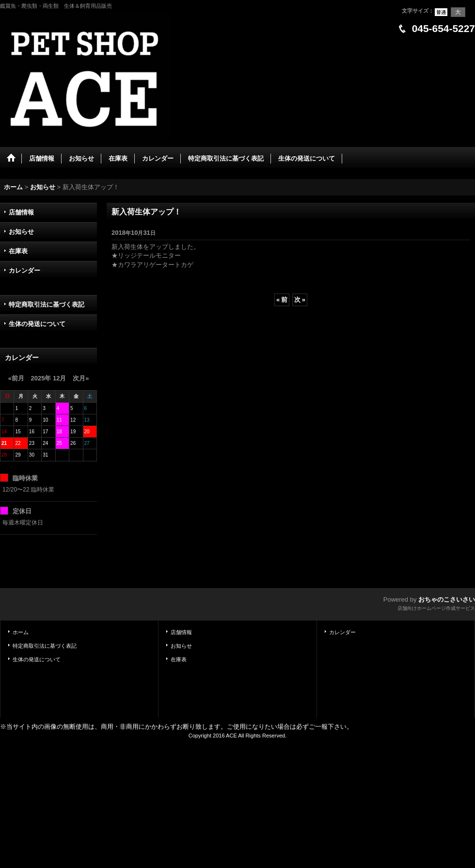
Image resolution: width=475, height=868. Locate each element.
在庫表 (18, 251)
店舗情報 (21, 212)
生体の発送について (37, 324)
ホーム (21, 632)
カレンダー (24, 270)
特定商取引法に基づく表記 (47, 304)
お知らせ (21, 232)
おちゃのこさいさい (447, 599)
